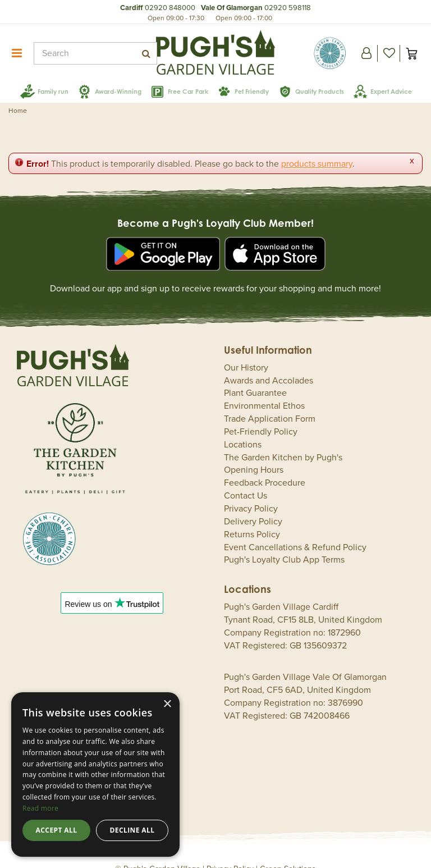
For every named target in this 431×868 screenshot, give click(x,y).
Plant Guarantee (255, 376)
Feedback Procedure (265, 466)
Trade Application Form (270, 402)
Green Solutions (288, 852)
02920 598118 (288, 8)
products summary (317, 147)
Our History (246, 351)
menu (17, 53)
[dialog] (95, 775)
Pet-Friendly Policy (261, 415)
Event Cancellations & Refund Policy (295, 531)
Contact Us (246, 479)
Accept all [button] (57, 830)
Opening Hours (254, 453)
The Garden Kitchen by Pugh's (283, 441)
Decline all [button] (132, 830)
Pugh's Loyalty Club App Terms (284, 543)
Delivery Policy (253, 505)
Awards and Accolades (269, 364)
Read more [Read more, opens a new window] (40, 808)
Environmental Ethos (264, 389)
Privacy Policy (251, 492)
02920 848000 (170, 8)
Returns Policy (252, 518)
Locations (243, 428)
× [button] (167, 704)
